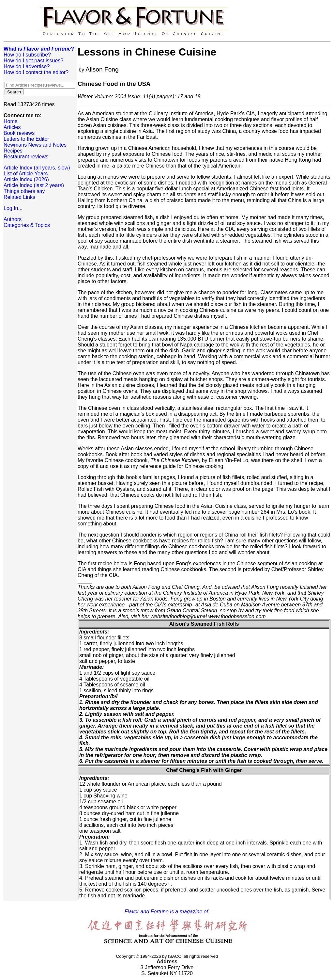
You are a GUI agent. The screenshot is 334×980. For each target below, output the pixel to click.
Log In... (13, 208)
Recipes (13, 151)
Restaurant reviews (26, 157)
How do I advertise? (27, 66)
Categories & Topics (27, 225)
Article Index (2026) (26, 179)
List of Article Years (26, 174)
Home (11, 121)
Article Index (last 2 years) (34, 185)
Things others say (24, 191)
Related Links (19, 197)
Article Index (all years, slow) (37, 168)
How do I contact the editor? (36, 72)
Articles (12, 127)
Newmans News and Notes (35, 145)
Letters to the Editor (26, 139)
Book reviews (19, 133)
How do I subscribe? (27, 55)
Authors (13, 219)
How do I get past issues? (33, 61)
